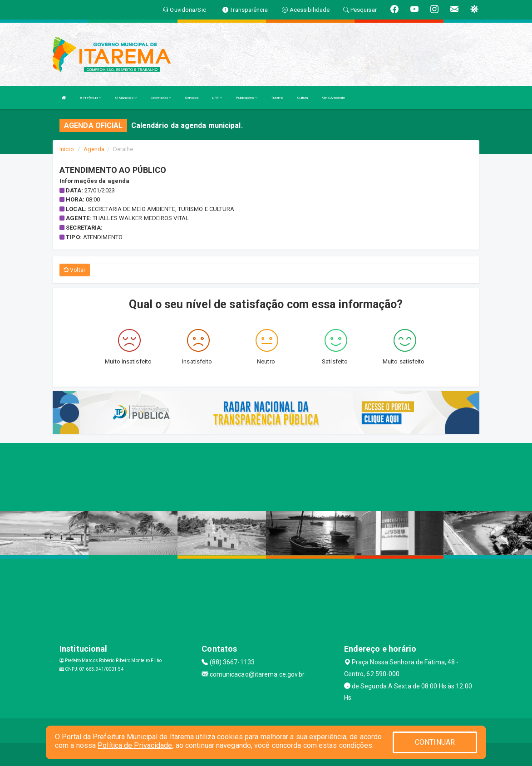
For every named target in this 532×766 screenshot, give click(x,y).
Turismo (277, 98)
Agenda (94, 149)
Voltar (75, 270)
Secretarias (161, 98)
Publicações (246, 98)
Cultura (303, 98)
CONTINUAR (435, 742)
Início (67, 149)
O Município (126, 98)
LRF (217, 98)
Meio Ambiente (333, 98)
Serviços (192, 98)
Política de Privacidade (135, 745)
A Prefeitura (91, 98)
